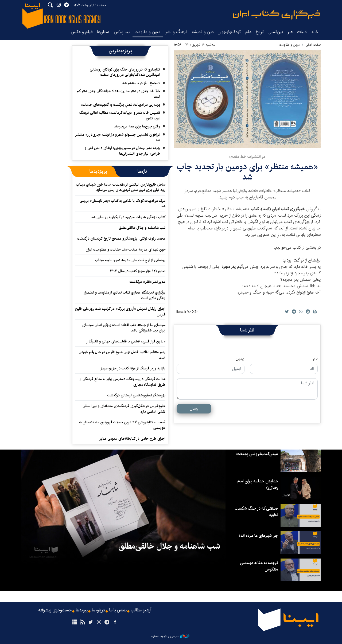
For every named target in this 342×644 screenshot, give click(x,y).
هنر (290, 32)
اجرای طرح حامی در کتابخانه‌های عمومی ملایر (132, 439)
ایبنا (277, 15)
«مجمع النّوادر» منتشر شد (141, 83)
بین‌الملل (276, 32)
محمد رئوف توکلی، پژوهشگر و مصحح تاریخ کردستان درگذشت (121, 239)
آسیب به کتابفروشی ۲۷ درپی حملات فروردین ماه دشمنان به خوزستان (122, 425)
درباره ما (98, 610)
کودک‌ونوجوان (229, 32)
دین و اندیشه (203, 32)
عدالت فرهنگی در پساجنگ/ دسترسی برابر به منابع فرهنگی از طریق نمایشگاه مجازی (122, 382)
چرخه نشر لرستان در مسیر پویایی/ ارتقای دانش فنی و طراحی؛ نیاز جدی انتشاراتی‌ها (122, 151)
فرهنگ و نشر (176, 32)
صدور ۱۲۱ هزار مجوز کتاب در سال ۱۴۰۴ (138, 271)
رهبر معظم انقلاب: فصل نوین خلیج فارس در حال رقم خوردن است (122, 355)
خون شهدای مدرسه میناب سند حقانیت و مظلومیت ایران (126, 249)
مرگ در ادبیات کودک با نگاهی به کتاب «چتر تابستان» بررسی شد (123, 204)
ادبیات (302, 32)
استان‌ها (103, 32)
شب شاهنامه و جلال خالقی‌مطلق (142, 228)
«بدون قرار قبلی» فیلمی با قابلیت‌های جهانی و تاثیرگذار (126, 341)
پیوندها (82, 610)
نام (315, 358)
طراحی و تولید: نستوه (170, 636)
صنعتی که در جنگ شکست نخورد (256, 512)
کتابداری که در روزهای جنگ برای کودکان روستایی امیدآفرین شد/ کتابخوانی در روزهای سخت (125, 72)
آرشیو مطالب (141, 610)
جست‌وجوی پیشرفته (55, 610)
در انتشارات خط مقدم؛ (247, 157)
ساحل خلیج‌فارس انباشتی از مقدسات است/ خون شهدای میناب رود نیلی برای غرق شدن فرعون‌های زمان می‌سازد (121, 187)
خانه (315, 32)
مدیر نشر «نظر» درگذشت (147, 282)
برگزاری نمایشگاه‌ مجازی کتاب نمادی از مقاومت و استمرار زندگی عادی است (125, 295)
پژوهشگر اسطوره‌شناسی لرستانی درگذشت (136, 395)
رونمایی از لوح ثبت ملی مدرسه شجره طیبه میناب (130, 260)
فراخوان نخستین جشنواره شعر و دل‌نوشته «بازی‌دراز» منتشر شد (118, 137)
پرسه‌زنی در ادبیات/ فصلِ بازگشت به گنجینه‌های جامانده (121, 105)
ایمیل (240, 358)
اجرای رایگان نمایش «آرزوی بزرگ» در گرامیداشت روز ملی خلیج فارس (120, 311)
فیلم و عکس (82, 32)
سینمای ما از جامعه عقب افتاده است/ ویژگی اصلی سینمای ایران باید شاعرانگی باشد (124, 328)
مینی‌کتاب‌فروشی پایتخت (257, 454)
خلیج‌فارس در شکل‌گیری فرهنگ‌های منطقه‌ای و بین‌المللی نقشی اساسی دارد (124, 409)
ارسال (194, 409)
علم (248, 32)
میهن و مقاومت (148, 32)
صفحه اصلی (313, 45)
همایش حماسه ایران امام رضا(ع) (257, 484)
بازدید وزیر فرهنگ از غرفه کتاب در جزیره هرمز (133, 368)
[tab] (142, 171)
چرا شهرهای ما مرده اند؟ (258, 536)
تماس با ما (118, 610)
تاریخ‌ (260, 32)
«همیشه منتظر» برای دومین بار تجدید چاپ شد (247, 172)
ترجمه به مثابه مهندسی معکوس (259, 566)
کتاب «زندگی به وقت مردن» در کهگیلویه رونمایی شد (128, 217)
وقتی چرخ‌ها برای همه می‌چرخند (137, 126)
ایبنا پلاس (122, 32)
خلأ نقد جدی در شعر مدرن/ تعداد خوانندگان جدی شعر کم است (118, 94)
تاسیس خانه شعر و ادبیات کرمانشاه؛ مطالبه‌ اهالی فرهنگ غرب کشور (120, 115)
